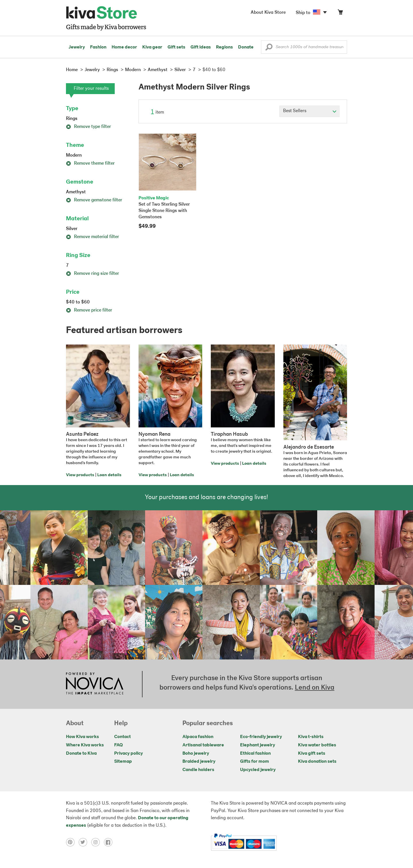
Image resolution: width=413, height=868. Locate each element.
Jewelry (77, 47)
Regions (224, 47)
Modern (74, 155)
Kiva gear (152, 47)
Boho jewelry (196, 754)
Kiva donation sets (317, 762)
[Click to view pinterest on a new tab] (72, 842)
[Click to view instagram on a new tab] (98, 842)
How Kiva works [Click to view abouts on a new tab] (82, 737)
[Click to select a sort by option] (309, 111)
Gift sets (176, 47)
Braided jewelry (199, 762)
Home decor (124, 47)
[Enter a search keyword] (304, 47)
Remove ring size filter (92, 274)
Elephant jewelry (258, 745)
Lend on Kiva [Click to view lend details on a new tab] (315, 688)
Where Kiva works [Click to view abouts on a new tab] (85, 745)
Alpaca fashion (198, 737)
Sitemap (123, 762)
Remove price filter (89, 310)
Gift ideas (201, 47)
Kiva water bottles (317, 745)
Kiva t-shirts (311, 737)
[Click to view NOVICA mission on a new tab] (95, 684)
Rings (72, 119)
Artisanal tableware (203, 745)
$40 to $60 (78, 302)
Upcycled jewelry (258, 770)
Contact (122, 737)
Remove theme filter (90, 164)
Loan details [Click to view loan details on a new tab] (109, 475)
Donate (246, 47)
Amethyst (76, 192)
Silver (72, 229)
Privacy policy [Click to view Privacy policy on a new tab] (128, 754)
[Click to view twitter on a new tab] (85, 842)
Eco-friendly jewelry (261, 737)
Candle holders (198, 770)
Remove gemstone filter (94, 200)
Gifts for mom (255, 762)
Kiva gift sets (312, 754)
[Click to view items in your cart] (340, 13)
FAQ (118, 745)
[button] (269, 48)
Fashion (98, 47)
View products (80, 475)
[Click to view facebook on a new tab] (110, 842)
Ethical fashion (255, 754)
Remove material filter (92, 237)
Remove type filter (88, 127)
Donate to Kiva (81, 754)
